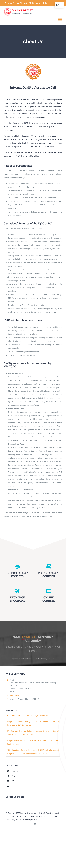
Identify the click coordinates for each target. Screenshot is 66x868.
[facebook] (31, 824)
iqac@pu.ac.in (15, 695)
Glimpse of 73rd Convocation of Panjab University (27, 715)
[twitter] (35, 824)
